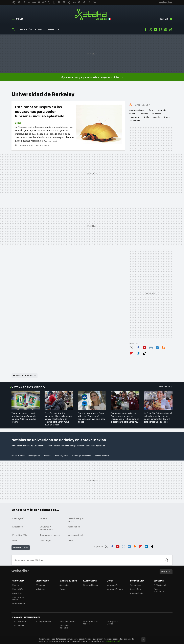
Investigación (34, 456)
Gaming (40, 29)
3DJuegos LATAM (43, 621)
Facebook (146, 29)
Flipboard (132, 353)
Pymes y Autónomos (159, 590)
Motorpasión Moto (115, 589)
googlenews (166, 29)
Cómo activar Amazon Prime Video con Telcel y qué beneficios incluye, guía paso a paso (92, 417)
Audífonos (157, 114)
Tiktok (171, 29)
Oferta (151, 110)
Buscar (167, 560)
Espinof (63, 589)
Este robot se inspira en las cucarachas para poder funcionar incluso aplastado (40, 111)
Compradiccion (137, 593)
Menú (19, 19)
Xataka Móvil (18, 589)
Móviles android (102, 456)
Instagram (161, 29)
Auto (60, 29)
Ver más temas (21, 548)
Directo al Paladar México (91, 623)
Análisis (47, 456)
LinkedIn (138, 353)
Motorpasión (112, 585)
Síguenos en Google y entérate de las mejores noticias (90, 77)
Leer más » (53, 141)
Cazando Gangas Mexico (76, 520)
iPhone (167, 117)
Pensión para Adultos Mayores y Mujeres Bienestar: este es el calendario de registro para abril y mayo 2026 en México (59, 419)
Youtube (156, 29)
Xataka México (92, 15)
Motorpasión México (112, 623)
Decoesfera (135, 589)
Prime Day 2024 (61, 456)
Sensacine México (68, 621)
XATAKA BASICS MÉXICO (28, 387)
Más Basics (165, 387)
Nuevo (164, 19)
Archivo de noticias (26, 376)
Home (51, 29)
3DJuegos (40, 585)
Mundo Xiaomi (19, 603)
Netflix (146, 117)
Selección (26, 29)
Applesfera (17, 593)
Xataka (16, 585)
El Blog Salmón (160, 585)
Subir (164, 572)
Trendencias (136, 585)
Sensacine (64, 585)
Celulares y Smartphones (47, 528)
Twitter (151, 29)
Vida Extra (40, 589)
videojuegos (46, 540)
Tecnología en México (81, 456)
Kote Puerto (28, 145)
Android (136, 120)
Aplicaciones (74, 527)
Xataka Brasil (18, 625)
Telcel (70, 540)
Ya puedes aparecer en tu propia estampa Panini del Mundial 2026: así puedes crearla (24, 417)
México (16, 540)
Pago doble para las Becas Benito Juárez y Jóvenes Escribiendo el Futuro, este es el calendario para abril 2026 (125, 417)
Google (157, 117)
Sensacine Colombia (64, 627)
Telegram (157, 347)
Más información (113, 641)
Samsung (144, 114)
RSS (164, 347)
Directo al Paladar (91, 585)
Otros (18, 123)
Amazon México (136, 110)
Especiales (18, 527)
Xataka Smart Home (18, 598)
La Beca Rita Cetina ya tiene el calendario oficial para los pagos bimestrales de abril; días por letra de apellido (158, 417)
